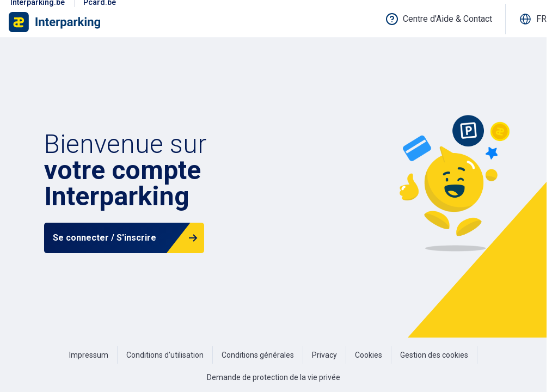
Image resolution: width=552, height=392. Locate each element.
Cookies (369, 355)
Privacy (324, 355)
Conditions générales (258, 355)
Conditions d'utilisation (165, 355)
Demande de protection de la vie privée (274, 377)
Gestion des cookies (434, 355)
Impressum (89, 355)
